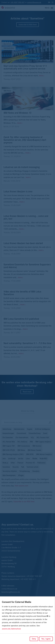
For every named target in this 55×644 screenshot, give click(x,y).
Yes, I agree (46, 639)
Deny (34, 639)
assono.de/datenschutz (11, 629)
